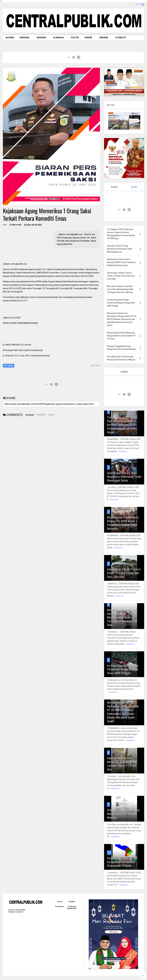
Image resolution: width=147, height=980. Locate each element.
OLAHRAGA (58, 38)
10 (109, 853)
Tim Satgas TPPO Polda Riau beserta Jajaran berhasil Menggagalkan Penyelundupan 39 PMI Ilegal (122, 425)
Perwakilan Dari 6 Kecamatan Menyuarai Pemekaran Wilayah (121, 862)
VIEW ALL (95, 366)
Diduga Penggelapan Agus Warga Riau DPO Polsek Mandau (123, 814)
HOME (10, 38)
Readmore (123, 451)
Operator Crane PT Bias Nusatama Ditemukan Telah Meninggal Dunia (124, 477)
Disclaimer (60, 906)
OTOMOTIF (121, 38)
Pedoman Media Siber (72, 907)
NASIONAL (25, 38)
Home (60, 902)
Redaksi (72, 902)
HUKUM (88, 38)
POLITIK (75, 38)
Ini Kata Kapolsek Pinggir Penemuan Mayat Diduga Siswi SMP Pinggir (123, 669)
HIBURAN (104, 38)
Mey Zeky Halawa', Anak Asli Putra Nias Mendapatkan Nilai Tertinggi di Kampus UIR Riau (122, 617)
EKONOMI (41, 38)
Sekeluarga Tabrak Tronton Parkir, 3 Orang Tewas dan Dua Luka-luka (124, 573)
